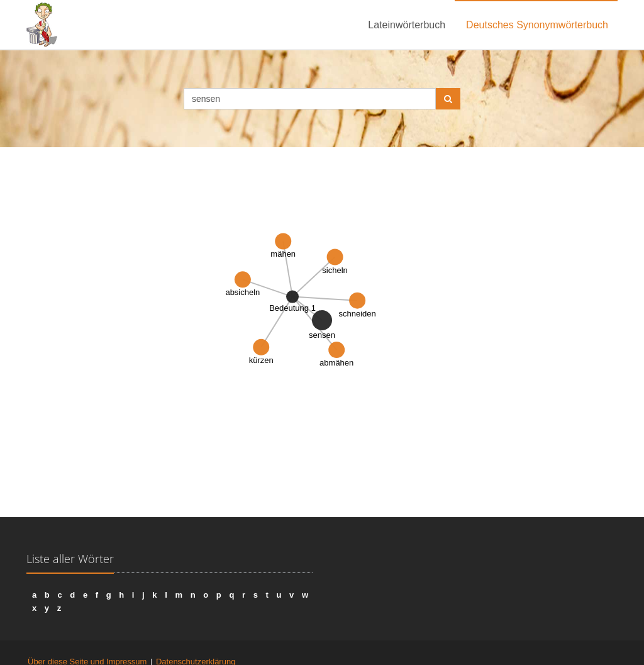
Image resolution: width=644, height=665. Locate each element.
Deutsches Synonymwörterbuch (537, 25)
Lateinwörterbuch (407, 25)
